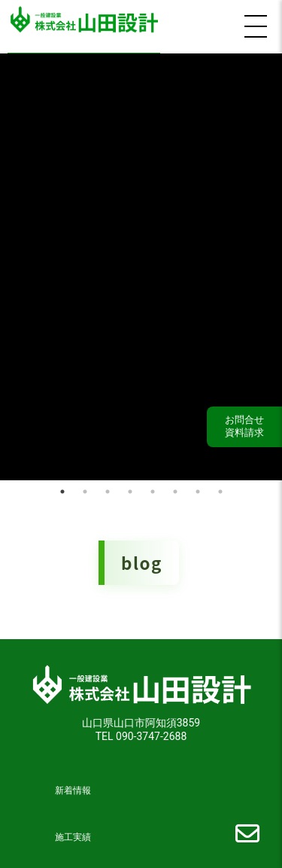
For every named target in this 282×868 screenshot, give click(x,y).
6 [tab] (175, 486)
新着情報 (73, 785)
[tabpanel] (141, 264)
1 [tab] (62, 486)
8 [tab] (220, 486)
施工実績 (73, 832)
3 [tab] (108, 486)
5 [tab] (153, 486)
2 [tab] (85, 486)
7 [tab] (198, 486)
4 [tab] (130, 486)
